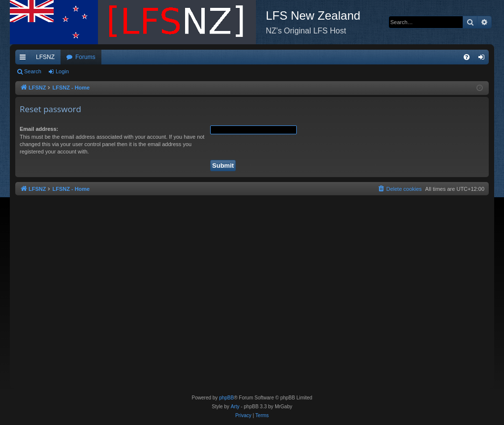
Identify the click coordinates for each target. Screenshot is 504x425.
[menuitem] (467, 57)
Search (33, 71)
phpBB (226, 398)
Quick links (25, 59)
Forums (85, 57)
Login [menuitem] (484, 59)
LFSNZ (45, 57)
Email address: (39, 129)
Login (62, 71)
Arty (235, 407)
